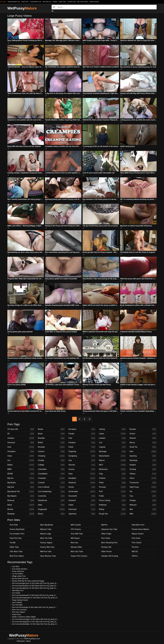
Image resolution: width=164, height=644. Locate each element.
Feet (82, 438)
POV (113, 492)
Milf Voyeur (75, 538)
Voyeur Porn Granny (79, 556)
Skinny (143, 443)
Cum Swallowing (51, 492)
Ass (21, 460)
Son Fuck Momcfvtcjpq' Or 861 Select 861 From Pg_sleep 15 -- (34, 607)
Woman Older (76, 547)
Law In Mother (17, 602)
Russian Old (106, 547)
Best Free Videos (83, 2)
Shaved (143, 438)
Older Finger (106, 534)
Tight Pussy (143, 487)
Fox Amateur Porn (17, 534)
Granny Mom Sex (47, 547)
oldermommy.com (35, 2)
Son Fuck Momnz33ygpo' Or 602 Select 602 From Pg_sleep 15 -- (35, 619)
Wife (143, 514)
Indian (82, 505)
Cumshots (51, 496)
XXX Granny (76, 529)
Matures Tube (46, 529)
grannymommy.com (14, 2)
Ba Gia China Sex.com (20, 578)
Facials (82, 434)
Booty (51, 434)
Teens (143, 478)
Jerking (113, 429)
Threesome (143, 483)
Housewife (82, 496)
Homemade (82, 492)
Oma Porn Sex (47, 2)
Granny (82, 469)
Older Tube (62, 2)
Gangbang (82, 456)
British (51, 443)
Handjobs (82, 478)
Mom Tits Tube (46, 538)
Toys (143, 496)
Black (21, 505)
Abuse (28, 641)
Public (113, 496)
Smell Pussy (16, 614)
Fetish (82, 447)
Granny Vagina (46, 543)
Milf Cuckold (76, 525)
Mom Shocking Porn (109, 543)
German (82, 465)
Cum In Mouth (51, 487)
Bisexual (21, 500)
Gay (82, 460)
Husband (82, 500)
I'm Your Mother (18, 574)
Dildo (51, 505)
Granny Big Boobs (17, 529)
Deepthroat (51, 500)
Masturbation (113, 456)
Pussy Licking (113, 500)
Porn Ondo (106, 538)
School (143, 434)
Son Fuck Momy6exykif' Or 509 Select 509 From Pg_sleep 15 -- (35, 595)
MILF (113, 465)
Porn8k (55, 2)
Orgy (113, 474)
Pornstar (113, 487)
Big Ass (21, 478)
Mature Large (46, 534)
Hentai (82, 487)
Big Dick (21, 487)
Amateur (21, 438)
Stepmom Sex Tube (109, 529)
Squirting (143, 456)
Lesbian (113, 438)
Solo (143, 451)
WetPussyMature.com (32, 639)
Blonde (21, 509)
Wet (143, 509)
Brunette (51, 447)
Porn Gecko (137, 543)
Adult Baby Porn (18, 590)
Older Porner (106, 552)
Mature (113, 460)
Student (143, 465)
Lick (113, 443)
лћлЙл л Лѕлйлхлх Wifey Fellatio (24, 617)
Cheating (51, 456)
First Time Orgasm (19, 612)
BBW (21, 469)
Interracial (82, 509)
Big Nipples (21, 496)
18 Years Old (21, 429)
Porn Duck (136, 538)
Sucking (143, 469)
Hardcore (82, 483)
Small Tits (143, 447)
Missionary (113, 469)
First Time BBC (17, 605)
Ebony (51, 514)
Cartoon (51, 451)
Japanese (82, 514)
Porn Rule (14, 525)
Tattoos (143, 474)
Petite (113, 483)
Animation (21, 451)
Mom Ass (74, 543)
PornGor (135, 547)
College (51, 465)
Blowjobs (21, 514)
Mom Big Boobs (94, 2)
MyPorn (104, 525)
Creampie (51, 478)
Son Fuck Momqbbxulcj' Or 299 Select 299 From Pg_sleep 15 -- (35, 588)
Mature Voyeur (138, 534)
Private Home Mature (140, 529)
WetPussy (22, 8)
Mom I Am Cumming (19, 610)
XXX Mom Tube (71, 2)
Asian (21, 456)
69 (21, 434)
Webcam (143, 505)
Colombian (51, 469)
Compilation (51, 474)
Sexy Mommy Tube (48, 556)
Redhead (113, 505)
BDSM (21, 474)
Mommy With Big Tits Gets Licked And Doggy (28, 581)
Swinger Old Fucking (110, 556)
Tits (143, 492)
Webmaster (21, 641)
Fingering (82, 451)
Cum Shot (15, 567)
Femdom (82, 443)
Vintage (143, 500)
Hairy (82, 474)
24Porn (135, 556)
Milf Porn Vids (46, 552)
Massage (113, 451)
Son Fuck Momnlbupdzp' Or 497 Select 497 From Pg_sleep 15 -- (35, 622)
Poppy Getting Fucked (20, 600)
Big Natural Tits (21, 492)
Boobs (51, 429)
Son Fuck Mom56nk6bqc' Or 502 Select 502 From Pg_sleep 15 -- (35, 624)
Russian (143, 429)
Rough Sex (113, 514)
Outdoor (113, 478)
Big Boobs (21, 483)
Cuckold (51, 483)
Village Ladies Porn (19, 576)
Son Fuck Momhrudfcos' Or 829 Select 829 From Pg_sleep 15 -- (35, 586)
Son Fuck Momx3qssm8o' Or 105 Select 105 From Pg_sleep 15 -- (35, 598)
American (21, 443)
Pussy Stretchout (18, 571)
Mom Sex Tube (77, 552)
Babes (21, 465)
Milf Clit (135, 552)
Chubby (51, 460)
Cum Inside (16, 593)
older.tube (25, 2)
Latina (113, 434)
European (82, 429)
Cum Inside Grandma (20, 569)
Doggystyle (51, 509)
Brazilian (51, 438)
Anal (21, 447)
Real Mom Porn (138, 525)
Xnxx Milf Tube (77, 534)
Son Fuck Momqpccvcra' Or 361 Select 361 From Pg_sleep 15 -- (35, 583)
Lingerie (113, 447)
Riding (113, 509)
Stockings (143, 460)
